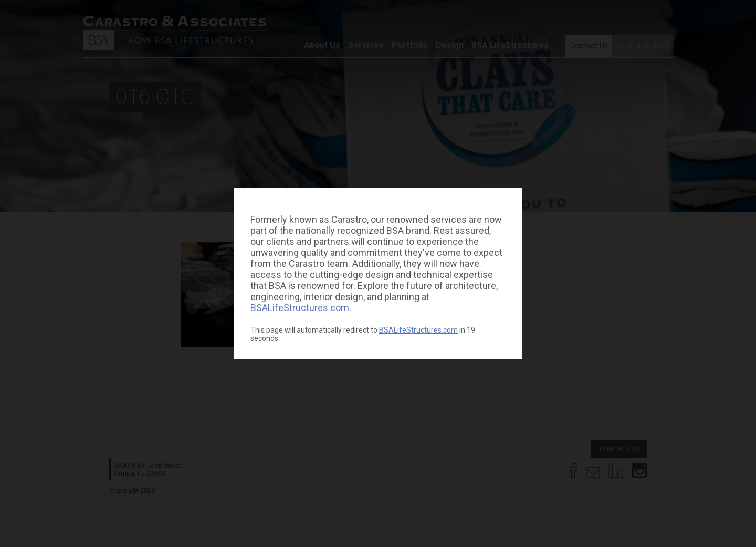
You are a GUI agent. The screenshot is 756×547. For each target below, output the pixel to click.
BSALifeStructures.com (300, 308)
